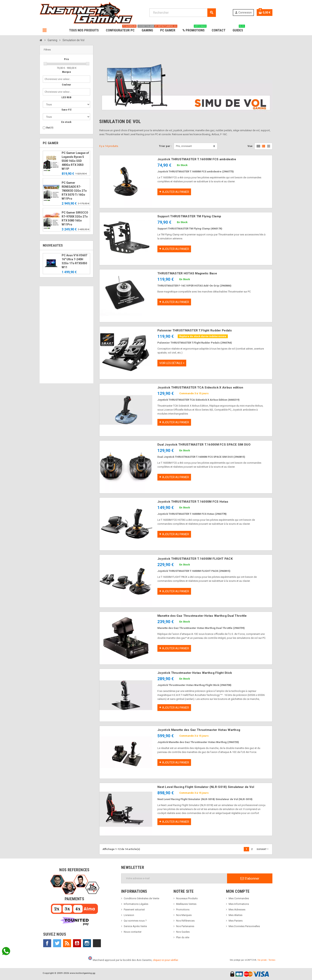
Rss (67, 943)
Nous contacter (133, 932)
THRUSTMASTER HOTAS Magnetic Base (187, 273)
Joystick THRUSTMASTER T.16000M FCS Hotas (193, 502)
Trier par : (165, 146)
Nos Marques (184, 915)
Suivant (263, 849)
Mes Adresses (237, 910)
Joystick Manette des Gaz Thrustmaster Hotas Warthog (199, 730)
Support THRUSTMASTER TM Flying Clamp (189, 216)
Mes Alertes (235, 915)
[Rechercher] (183, 13)
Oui (50, 128)
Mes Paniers (236, 921)
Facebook (47, 943)
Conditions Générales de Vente (141, 898)
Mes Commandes (239, 898)
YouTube (77, 943)
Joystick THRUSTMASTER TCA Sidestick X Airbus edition (200, 388)
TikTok (97, 943)
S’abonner (250, 878)
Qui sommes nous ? (135, 921)
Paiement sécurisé (134, 910)
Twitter (57, 943)
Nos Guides (183, 932)
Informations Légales (136, 904)
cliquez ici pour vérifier (165, 960)
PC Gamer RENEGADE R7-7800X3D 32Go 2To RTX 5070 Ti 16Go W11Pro (74, 191)
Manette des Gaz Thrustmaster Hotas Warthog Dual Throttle (202, 616)
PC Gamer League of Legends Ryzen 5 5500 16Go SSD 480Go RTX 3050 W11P (75, 161)
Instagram (87, 943)
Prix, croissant (184, 146)
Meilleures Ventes (186, 904)
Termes (272, 960)
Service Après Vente (135, 926)
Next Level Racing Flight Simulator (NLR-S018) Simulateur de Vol (206, 787)
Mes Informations (239, 904)
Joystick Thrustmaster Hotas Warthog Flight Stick (195, 673)
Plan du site (183, 937)
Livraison (129, 915)
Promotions (183, 910)
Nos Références (185, 921)
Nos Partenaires (185, 926)
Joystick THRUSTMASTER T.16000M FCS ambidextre (197, 159)
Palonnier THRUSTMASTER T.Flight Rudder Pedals (195, 330)
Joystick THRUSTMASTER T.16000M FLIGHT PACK (195, 559)
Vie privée (262, 960)
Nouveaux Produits (187, 898)
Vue (250, 146)
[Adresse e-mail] (174, 878)
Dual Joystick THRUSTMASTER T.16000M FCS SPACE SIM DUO (204, 445)
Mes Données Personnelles (244, 926)
